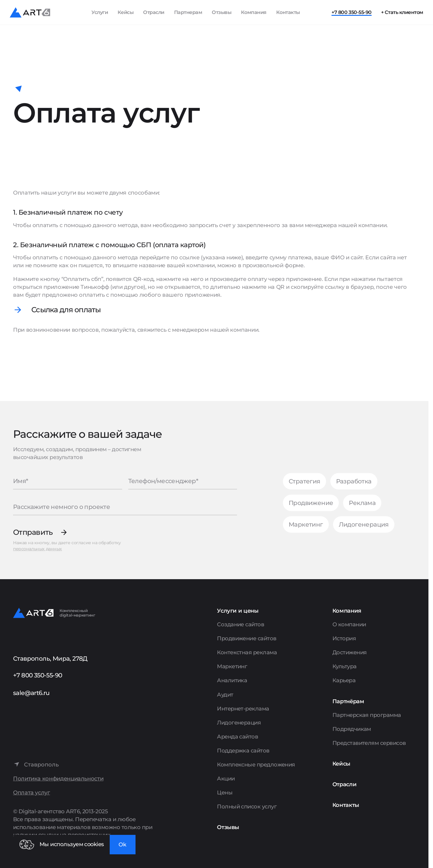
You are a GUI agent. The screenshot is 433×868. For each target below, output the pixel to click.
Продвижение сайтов (247, 638)
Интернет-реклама (243, 709)
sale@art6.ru (31, 693)
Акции (226, 779)
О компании (349, 624)
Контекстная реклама (247, 652)
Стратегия (304, 481)
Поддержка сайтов (243, 751)
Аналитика (232, 680)
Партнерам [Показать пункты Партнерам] (188, 12)
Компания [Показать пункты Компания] (254, 12)
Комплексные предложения (256, 765)
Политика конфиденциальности (58, 779)
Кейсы (126, 12)
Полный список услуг (247, 807)
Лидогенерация (364, 524)
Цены (225, 793)
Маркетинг (306, 524)
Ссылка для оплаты (66, 310)
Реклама (362, 503)
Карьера (344, 680)
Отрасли (154, 12)
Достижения (350, 652)
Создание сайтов (241, 624)
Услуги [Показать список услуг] (100, 12)
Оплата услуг (32, 793)
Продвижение (311, 503)
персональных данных (38, 549)
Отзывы (222, 12)
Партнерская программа (367, 715)
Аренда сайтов (237, 737)
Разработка (354, 481)
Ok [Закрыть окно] (122, 845)
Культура (345, 666)
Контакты (288, 12)
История (344, 638)
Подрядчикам (352, 729)
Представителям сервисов (369, 743)
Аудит (225, 695)
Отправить (33, 532)
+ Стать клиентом (402, 12)
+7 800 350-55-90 (351, 12)
